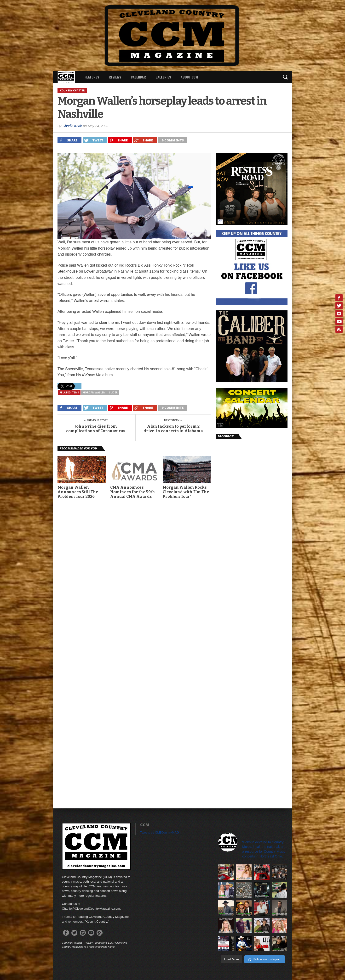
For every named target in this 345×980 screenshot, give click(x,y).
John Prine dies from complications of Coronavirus (96, 429)
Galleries (163, 77)
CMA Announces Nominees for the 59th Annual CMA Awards (133, 492)
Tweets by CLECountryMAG (160, 832)
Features (92, 77)
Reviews (115, 77)
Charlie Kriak (72, 126)
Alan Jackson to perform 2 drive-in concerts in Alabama (173, 429)
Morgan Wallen (94, 392)
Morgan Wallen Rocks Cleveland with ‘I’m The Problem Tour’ (186, 492)
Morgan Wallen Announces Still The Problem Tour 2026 (78, 492)
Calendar (138, 77)
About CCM (189, 77)
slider (113, 392)
